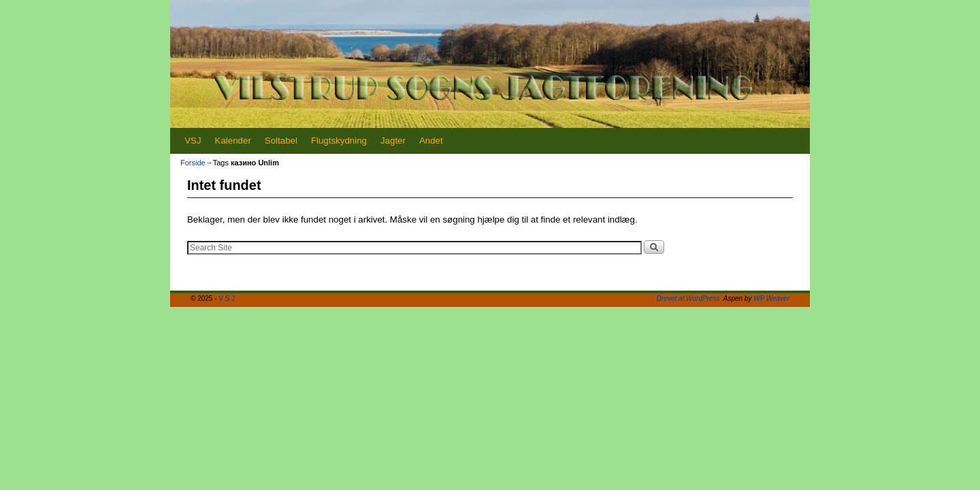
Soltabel (281, 141)
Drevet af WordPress (688, 298)
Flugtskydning (339, 141)
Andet (431, 141)
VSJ (193, 141)
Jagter (393, 141)
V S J (227, 298)
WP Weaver (771, 298)
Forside (193, 163)
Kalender (233, 141)
